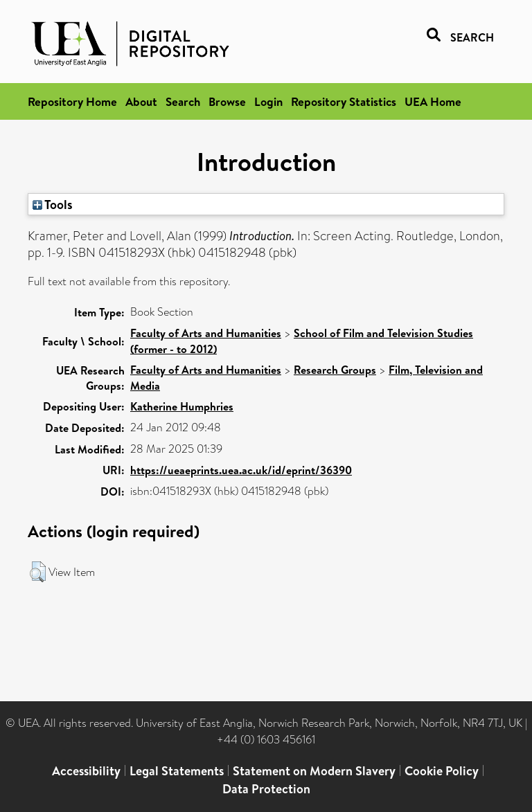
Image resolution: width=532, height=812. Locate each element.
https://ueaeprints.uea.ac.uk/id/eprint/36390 (241, 470)
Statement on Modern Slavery (314, 771)
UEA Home (433, 101)
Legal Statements (177, 771)
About (141, 101)
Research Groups (335, 370)
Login (268, 101)
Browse (227, 101)
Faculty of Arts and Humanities (206, 333)
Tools (53, 204)
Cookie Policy (442, 771)
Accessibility (86, 771)
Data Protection (266, 789)
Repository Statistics (344, 101)
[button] (38, 572)
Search (183, 101)
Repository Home (72, 101)
